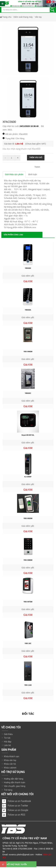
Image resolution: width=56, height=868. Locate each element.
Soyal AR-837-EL (28, 435)
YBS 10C (28, 643)
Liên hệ (7, 745)
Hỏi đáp (8, 742)
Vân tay (38, 17)
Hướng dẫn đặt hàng (14, 779)
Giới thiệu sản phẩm (14, 174)
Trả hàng (8, 790)
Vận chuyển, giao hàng (15, 786)
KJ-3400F (28, 477)
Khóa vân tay (10, 760)
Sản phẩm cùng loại (13, 235)
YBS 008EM (28, 560)
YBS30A (28, 310)
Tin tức (7, 738)
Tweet (37, 167)
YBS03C (28, 393)
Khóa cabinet (10, 768)
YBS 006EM (28, 352)
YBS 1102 (28, 685)
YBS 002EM (28, 518)
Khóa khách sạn (12, 756)
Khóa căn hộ (10, 764)
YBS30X (28, 268)
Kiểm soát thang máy (23, 17)
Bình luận (33, 174)
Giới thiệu (8, 734)
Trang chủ (7, 17)
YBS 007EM (28, 602)
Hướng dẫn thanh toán (15, 782)
